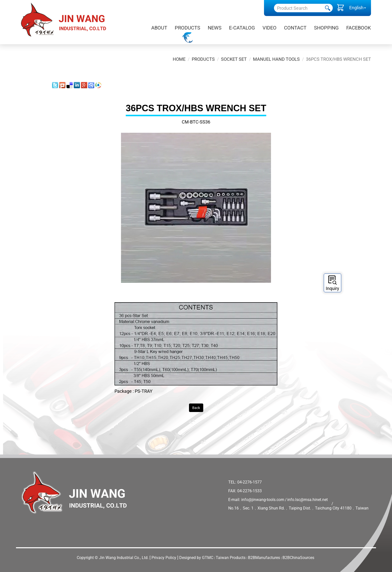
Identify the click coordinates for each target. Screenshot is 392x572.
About (159, 28)
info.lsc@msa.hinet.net (307, 500)
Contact (295, 28)
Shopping (326, 28)
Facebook (359, 28)
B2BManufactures (264, 558)
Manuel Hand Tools (276, 59)
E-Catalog (242, 28)
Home (179, 59)
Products (187, 28)
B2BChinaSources (298, 558)
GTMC (208, 558)
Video (269, 28)
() (340, 9)
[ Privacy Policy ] (164, 558)
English (356, 8)
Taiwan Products (231, 558)
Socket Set (234, 59)
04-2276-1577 (249, 482)
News (215, 28)
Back (196, 408)
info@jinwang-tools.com (263, 500)
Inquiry (332, 283)
